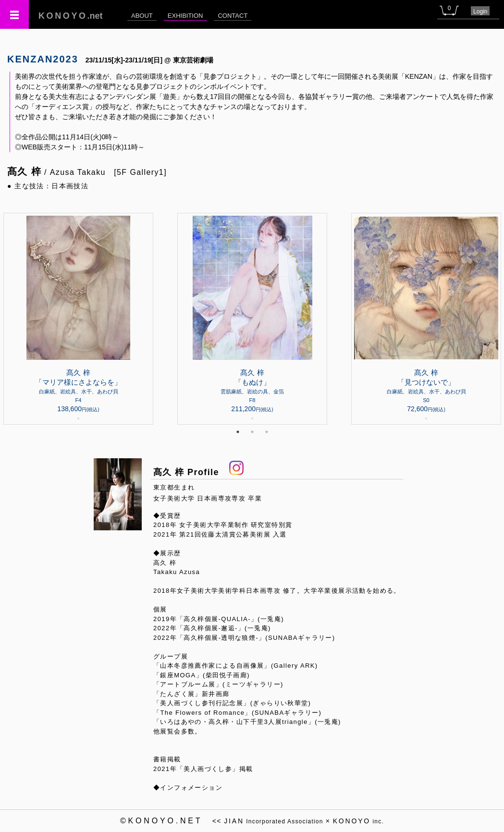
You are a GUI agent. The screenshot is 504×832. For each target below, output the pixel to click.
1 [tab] (238, 432)
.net (71, 16)
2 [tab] (252, 432)
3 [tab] (267, 432)
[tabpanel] (252, 319)
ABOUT (142, 16)
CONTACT (233, 16)
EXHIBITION (185, 16)
